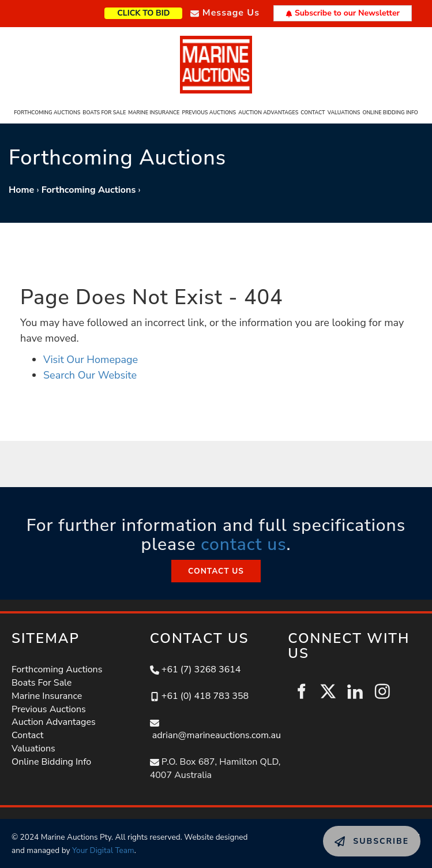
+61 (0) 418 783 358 (205, 696)
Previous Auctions (209, 113)
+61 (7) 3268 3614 (201, 669)
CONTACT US (216, 566)
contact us (243, 545)
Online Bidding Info (390, 113)
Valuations (344, 113)
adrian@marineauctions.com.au (217, 735)
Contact (313, 113)
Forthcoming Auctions (47, 113)
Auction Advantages (268, 113)
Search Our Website (90, 375)
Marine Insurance (154, 113)
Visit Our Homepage (91, 360)
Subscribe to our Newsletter (343, 13)
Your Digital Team (103, 850)
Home (21, 190)
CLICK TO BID (162, 12)
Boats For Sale (104, 113)
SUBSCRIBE (348, 832)
